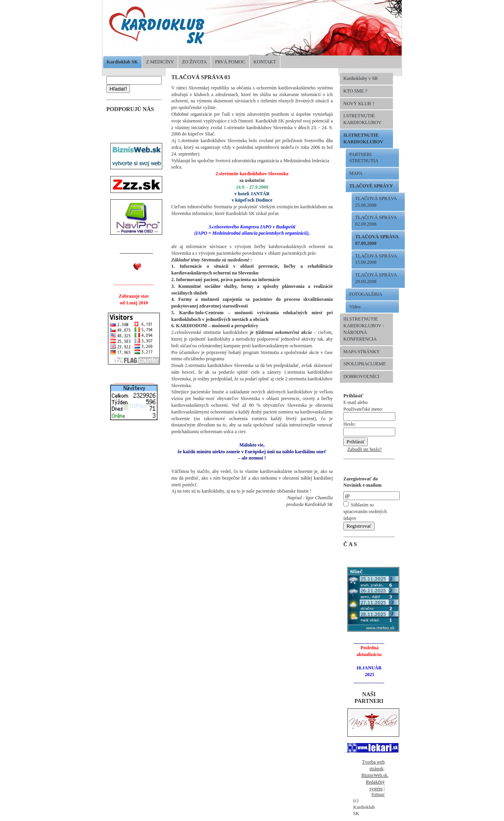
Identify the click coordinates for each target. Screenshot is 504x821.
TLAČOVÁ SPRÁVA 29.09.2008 (376, 278)
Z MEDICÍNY (160, 62)
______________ (137, 251)
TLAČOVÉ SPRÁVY (371, 186)
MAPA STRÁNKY (362, 352)
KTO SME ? (355, 91)
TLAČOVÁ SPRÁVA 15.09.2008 (376, 259)
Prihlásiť (378, 794)
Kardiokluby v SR (360, 78)
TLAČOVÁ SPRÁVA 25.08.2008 (376, 202)
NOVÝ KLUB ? (359, 104)
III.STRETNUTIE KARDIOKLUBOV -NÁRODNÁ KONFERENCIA (364, 329)
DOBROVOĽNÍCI (361, 376)
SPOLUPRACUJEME (365, 364)
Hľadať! (118, 89)
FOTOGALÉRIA (366, 294)
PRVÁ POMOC (230, 62)
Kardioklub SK (122, 62)
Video (355, 307)
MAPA (356, 173)
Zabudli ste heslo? (364, 449)
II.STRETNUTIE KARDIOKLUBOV (363, 138)
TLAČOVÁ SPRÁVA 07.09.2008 (377, 240)
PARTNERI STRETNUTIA (364, 158)
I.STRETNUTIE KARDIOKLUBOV (362, 119)
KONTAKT (265, 62)
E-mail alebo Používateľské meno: (369, 410)
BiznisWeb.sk (374, 775)
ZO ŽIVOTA (194, 62)
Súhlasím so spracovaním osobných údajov (365, 512)
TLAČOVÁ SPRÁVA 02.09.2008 (376, 221)
